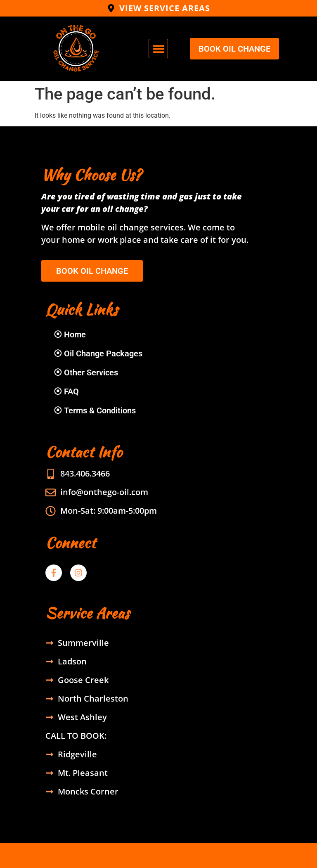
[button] (158, 49)
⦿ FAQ (66, 391)
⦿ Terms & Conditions (95, 410)
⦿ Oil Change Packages (98, 353)
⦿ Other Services (86, 372)
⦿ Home (70, 334)
